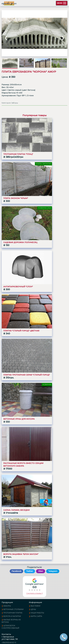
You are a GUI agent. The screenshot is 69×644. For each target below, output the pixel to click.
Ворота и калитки (12, 616)
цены (33, 609)
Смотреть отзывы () (35, 593)
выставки (35, 606)
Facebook (16, 571)
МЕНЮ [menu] (62, 3)
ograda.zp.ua (9, 3)
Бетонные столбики (13, 609)
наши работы (37, 613)
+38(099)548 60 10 (9, 643)
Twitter (30, 571)
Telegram (53, 571)
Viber (41, 571)
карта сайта (36, 616)
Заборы (7, 606)
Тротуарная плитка (13, 613)
